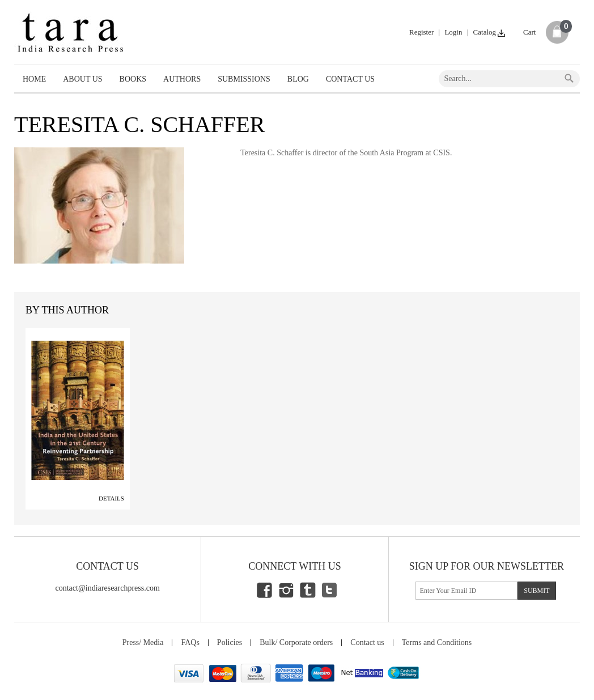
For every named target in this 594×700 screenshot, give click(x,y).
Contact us (367, 642)
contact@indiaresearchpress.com (108, 588)
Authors (182, 79)
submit (536, 591)
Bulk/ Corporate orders (296, 642)
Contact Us (350, 79)
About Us (82, 79)
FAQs (190, 642)
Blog (298, 79)
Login (453, 32)
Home (34, 79)
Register (421, 32)
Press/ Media (143, 642)
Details (111, 498)
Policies (230, 642)
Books (133, 79)
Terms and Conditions (437, 642)
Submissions (244, 79)
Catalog (490, 32)
